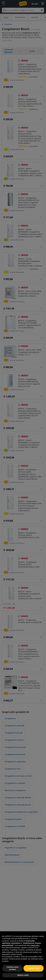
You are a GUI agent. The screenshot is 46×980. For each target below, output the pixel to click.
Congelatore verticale (14, 726)
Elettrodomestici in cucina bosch (19, 862)
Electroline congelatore (15, 790)
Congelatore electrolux (15, 754)
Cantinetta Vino (20, 17)
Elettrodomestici (12, 855)
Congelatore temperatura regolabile (21, 812)
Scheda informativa (17, 80)
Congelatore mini (13, 769)
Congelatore (8, 24)
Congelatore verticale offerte (18, 798)
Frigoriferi (35, 17)
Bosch (6, 18)
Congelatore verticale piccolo (18, 805)
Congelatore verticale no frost (18, 776)
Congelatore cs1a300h (15, 826)
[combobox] (23, 10)
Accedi (35, 4)
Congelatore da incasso (15, 747)
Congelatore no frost (14, 740)
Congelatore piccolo (14, 733)
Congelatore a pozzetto (15, 762)
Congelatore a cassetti (15, 783)
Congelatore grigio (13, 819)
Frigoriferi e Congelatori (16, 848)
